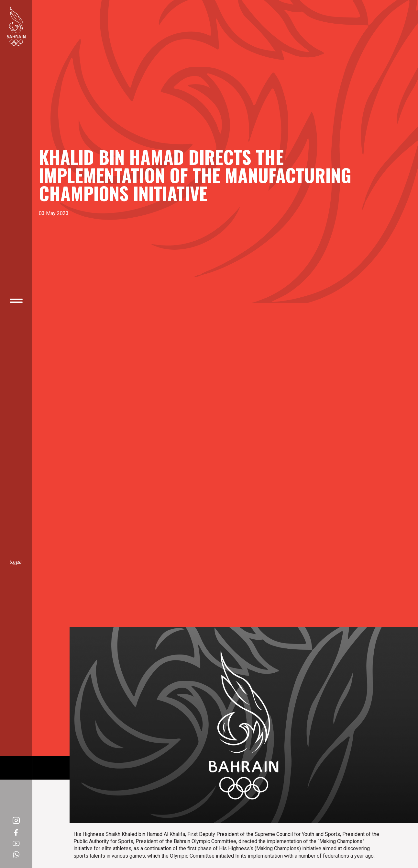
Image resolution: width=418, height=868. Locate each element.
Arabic (16, 563)
